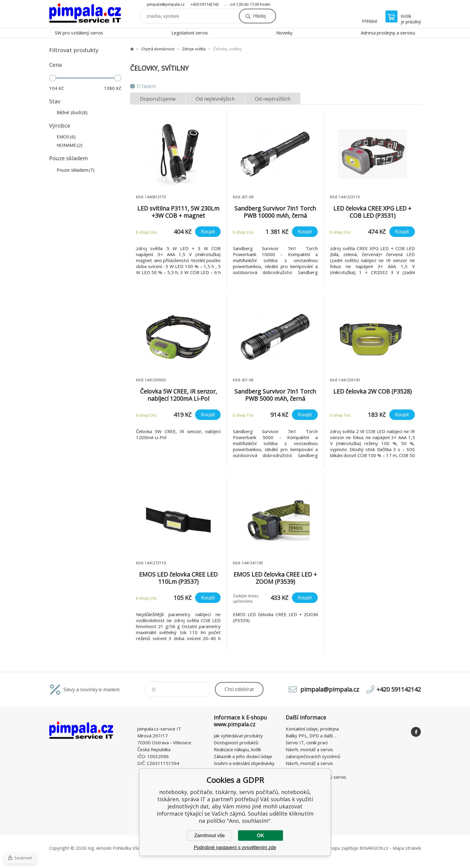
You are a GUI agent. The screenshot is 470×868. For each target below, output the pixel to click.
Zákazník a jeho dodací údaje (243, 756)
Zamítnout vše (209, 836)
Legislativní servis (190, 33)
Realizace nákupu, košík (237, 749)
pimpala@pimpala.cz (166, 4)
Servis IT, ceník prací (307, 743)
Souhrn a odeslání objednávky (244, 763)
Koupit (208, 232)
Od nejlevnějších (215, 99)
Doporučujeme (158, 99)
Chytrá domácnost (158, 49)
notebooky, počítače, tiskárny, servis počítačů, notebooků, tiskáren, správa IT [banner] (85, 14)
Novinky (284, 33)
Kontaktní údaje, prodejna (312, 729)
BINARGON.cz (374, 848)
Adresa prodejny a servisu (388, 33)
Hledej (259, 16)
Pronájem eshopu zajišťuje (331, 848)
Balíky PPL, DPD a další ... (311, 736)
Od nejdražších (273, 99)
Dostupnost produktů (236, 743)
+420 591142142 (205, 4)
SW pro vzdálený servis (79, 33)
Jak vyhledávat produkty (238, 736)
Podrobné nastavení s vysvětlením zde (235, 847)
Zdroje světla (194, 49)
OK (260, 836)
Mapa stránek (407, 848)
